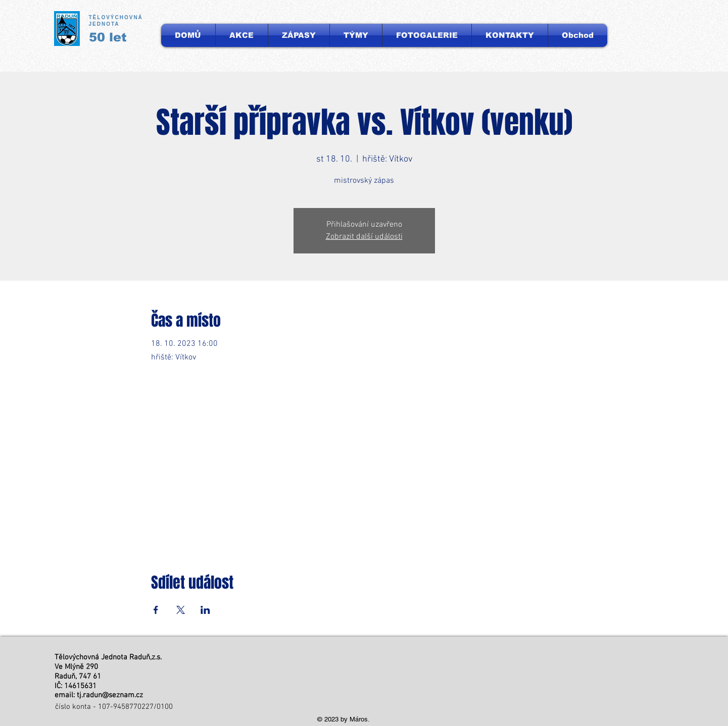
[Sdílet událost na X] (181, 610)
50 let (108, 37)
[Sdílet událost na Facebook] (156, 610)
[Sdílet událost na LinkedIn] (205, 610)
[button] (356, 35)
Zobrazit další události (364, 237)
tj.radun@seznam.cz (110, 695)
